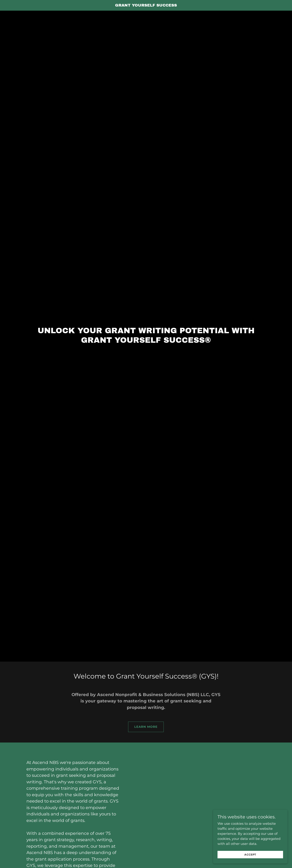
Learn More (146, 727)
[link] (146, 5)
